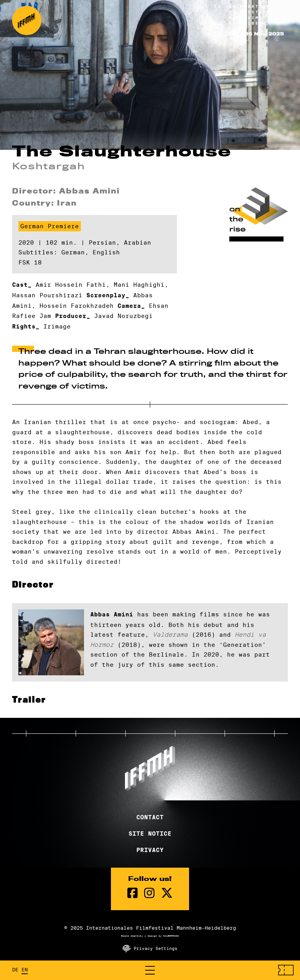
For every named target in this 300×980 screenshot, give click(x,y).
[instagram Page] (149, 893)
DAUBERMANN (171, 936)
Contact (150, 817)
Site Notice (150, 834)
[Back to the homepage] (27, 20)
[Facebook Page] (133, 893)
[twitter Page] (167, 893)
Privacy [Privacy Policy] (150, 850)
